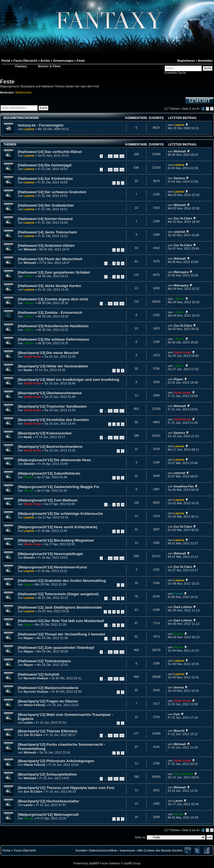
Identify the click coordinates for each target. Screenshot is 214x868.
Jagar (28, 584)
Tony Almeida (183, 774)
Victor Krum (32, 357)
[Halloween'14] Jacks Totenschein (48, 232)
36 (122, 170)
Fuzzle (178, 594)
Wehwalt (180, 151)
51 (110, 779)
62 (116, 558)
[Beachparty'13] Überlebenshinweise (50, 393)
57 (122, 411)
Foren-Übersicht (25, 850)
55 (110, 411)
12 (122, 156)
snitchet (179, 232)
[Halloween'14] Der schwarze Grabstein (52, 192)
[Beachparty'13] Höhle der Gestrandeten (53, 366)
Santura (179, 178)
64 (122, 652)
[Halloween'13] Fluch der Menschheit (50, 259)
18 (116, 736)
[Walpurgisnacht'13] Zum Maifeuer (48, 500)
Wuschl (179, 731)
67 (122, 679)
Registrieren (186, 61)
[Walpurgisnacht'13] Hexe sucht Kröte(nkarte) (58, 527)
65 (110, 679)
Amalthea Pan (184, 486)
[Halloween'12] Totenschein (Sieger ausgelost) (58, 594)
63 (122, 558)
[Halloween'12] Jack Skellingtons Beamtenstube (60, 607)
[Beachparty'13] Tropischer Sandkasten (52, 406)
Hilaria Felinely (35, 705)
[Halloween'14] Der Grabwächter (46, 205)
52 (116, 779)
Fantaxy (21, 66)
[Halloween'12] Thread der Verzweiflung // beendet (61, 634)
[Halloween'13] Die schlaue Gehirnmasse (53, 339)
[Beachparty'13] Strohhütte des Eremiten (53, 420)
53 (122, 779)
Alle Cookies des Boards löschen (160, 850)
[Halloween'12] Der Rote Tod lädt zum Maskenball (61, 621)
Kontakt (81, 850)
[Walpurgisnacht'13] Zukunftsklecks (49, 473)
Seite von (190, 109)
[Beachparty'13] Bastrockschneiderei (50, 447)
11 (116, 156)
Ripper (178, 379)
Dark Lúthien (183, 607)
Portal (7, 850)
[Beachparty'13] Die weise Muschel (48, 353)
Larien (28, 723)
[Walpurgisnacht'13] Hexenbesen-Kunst (52, 567)
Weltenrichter (24, 93)
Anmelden (205, 61)
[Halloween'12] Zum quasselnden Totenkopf (56, 648)
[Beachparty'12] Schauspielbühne (47, 774)
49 (122, 304)
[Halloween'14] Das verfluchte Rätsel (50, 152)
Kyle (177, 714)
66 (116, 679)
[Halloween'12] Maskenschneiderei (48, 688)
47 (110, 304)
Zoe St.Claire (183, 218)
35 (116, 170)
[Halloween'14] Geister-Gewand (45, 219)
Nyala (28, 370)
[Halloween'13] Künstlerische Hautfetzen (53, 326)
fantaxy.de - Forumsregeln (41, 125)
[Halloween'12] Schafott (38, 674)
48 (116, 304)
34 (110, 170)
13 (122, 438)
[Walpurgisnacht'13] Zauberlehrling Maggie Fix (59, 487)
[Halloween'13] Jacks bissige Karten (49, 286)
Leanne (29, 129)
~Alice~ (29, 276)
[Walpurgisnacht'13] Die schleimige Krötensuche (60, 514)
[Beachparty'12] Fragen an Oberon (48, 701)
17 (110, 736)
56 (116, 411)
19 (122, 736)
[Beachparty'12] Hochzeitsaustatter (48, 801)
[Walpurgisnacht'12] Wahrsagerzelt (48, 815)
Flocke (29, 477)
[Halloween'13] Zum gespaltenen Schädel (54, 272)
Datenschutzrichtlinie (103, 850)
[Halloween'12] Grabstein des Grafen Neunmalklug (62, 581)
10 (110, 156)
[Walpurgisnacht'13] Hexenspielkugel (50, 554)
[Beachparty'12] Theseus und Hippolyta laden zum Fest (66, 788)
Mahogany (181, 272)
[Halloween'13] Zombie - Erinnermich (50, 313)
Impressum (127, 850)
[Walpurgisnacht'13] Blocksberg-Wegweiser (56, 540)
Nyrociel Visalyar (36, 678)
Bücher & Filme (49, 66)
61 (110, 558)
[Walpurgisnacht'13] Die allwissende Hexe (54, 460)
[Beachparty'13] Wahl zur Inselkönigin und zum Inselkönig (69, 380)
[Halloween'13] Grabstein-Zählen (46, 246)
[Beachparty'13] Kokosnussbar (45, 433)
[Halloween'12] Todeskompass (44, 661)
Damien (29, 464)
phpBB (93, 863)
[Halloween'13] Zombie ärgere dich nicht (53, 299)
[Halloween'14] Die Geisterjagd (45, 165)
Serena (179, 687)
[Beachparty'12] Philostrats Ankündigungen (56, 761)
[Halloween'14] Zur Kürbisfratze (45, 179)
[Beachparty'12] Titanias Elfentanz (48, 731)
